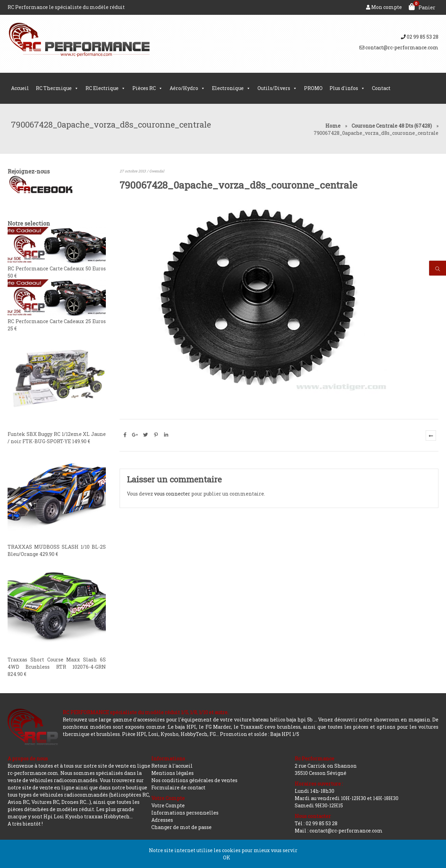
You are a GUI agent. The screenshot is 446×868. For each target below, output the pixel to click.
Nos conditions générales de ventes (194, 780)
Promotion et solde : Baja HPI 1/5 (260, 734)
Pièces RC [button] (148, 88)
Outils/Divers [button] (277, 88)
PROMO (313, 88)
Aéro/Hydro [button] (187, 88)
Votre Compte (168, 805)
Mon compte (384, 7)
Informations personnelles (185, 813)
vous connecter (172, 494)
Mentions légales (173, 773)
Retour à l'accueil (172, 766)
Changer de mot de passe (181, 827)
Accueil (20, 88)
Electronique (231, 88)
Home (333, 126)
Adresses (162, 820)
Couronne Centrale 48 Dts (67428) (392, 126)
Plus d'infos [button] (347, 88)
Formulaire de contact (178, 787)
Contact (381, 88)
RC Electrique (105, 88)
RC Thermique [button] (57, 88)
